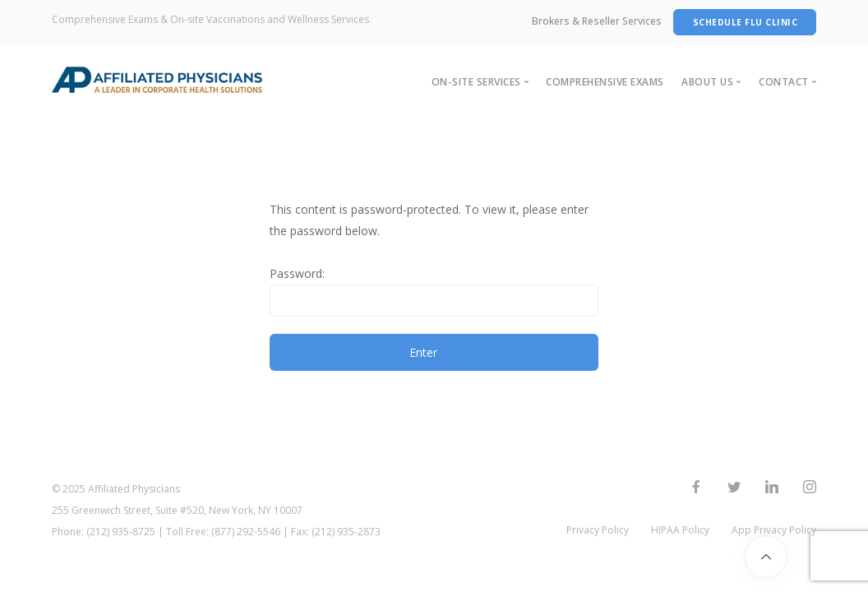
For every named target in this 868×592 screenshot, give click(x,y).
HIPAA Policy (680, 530)
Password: (434, 291)
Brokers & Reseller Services (597, 21)
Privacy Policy (598, 530)
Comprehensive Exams (605, 82)
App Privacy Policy (774, 530)
